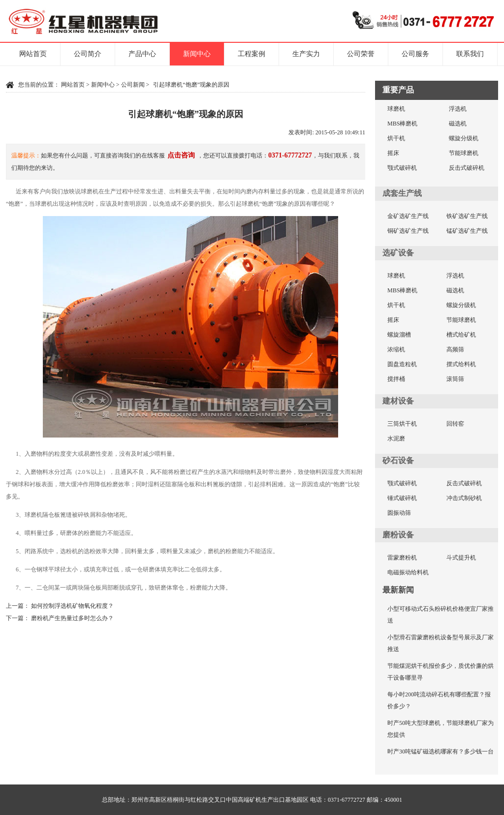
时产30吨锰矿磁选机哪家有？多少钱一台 (441, 752)
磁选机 (458, 124)
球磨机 (396, 109)
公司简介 (88, 54)
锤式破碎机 (402, 498)
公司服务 (415, 54)
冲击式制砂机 (464, 498)
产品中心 (142, 54)
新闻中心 (197, 54)
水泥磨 (396, 439)
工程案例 (252, 54)
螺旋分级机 (464, 138)
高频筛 (455, 349)
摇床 (393, 153)
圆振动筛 (399, 513)
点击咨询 (181, 155)
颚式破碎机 (402, 168)
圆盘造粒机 (402, 364)
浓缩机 (396, 349)
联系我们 (470, 54)
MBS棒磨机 (402, 124)
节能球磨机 (464, 153)
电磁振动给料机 (408, 572)
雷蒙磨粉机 (402, 558)
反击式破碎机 (467, 168)
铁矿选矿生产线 (467, 216)
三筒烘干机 (402, 424)
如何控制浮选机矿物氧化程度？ (72, 606)
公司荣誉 (361, 54)
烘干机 (396, 138)
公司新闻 (133, 85)
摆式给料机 (461, 364)
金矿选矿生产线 (408, 216)
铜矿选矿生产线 (408, 231)
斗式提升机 (461, 558)
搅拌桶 (396, 379)
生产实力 (306, 54)
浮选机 (458, 109)
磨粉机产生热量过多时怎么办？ (72, 618)
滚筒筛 (455, 379)
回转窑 (455, 424)
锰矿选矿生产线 (467, 231)
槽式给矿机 (461, 335)
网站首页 (33, 54)
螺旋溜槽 (399, 335)
